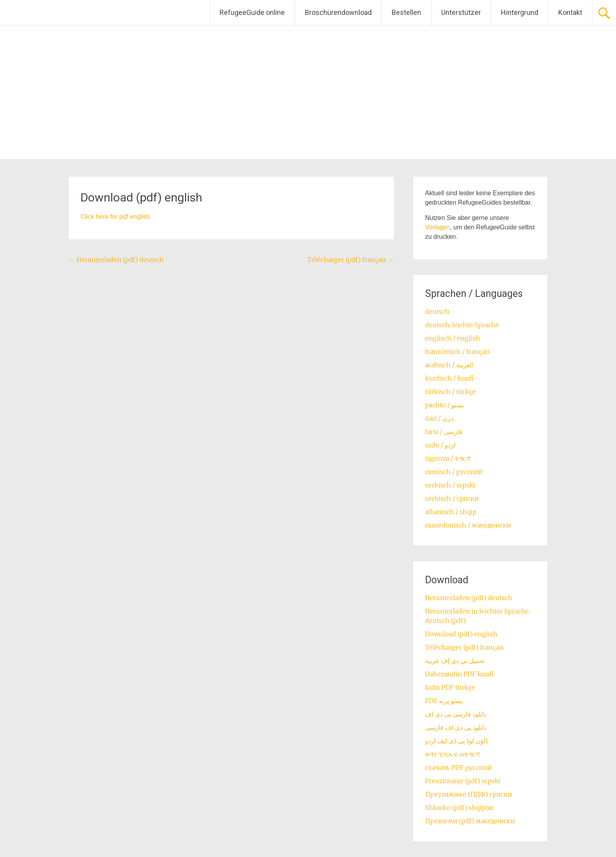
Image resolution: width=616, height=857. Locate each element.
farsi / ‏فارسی (444, 432)
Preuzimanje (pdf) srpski (463, 781)
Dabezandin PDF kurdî (459, 674)
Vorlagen (437, 227)
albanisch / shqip (451, 512)
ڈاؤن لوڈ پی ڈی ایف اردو (456, 741)
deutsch (437, 311)
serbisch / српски (452, 498)
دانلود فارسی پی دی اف (456, 714)
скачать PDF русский (458, 767)
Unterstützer (461, 12)
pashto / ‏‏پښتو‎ (444, 405)
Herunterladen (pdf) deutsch (116, 260)
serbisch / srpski (450, 485)
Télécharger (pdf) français (351, 260)
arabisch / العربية (449, 365)
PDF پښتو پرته (444, 701)
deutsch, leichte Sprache (462, 325)
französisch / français (458, 352)
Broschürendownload (338, 12)
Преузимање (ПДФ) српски (468, 794)
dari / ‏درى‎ (439, 418)
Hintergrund (520, 12)
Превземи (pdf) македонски (470, 821)
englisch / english (453, 338)
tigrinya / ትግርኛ (448, 458)
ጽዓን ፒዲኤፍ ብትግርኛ (453, 754)
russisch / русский (454, 472)
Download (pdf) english (461, 634)
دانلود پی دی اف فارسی (456, 727)
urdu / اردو (440, 445)
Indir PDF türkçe (450, 687)
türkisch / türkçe (450, 392)
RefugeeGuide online (252, 12)
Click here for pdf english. (116, 217)
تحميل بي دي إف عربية (455, 661)
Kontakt (570, 12)
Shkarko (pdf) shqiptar (459, 808)
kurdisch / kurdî (449, 378)
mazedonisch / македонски (468, 525)
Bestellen (406, 12)
